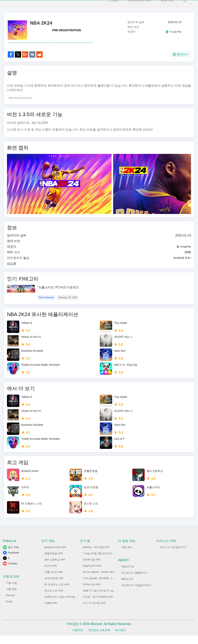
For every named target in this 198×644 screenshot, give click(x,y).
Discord (10, 604)
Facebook (13, 561)
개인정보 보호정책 (99, 639)
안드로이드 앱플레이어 (134, 581)
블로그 (108, 4)
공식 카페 (161, 4)
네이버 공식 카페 (134, 4)
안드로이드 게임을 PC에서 (136, 594)
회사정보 (120, 639)
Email (9, 610)
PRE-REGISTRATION (67, 30)
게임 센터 (127, 556)
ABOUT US (128, 575)
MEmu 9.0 (127, 588)
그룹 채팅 (11, 598)
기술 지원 (11, 591)
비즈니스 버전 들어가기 (173, 556)
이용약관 (78, 639)
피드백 (12, 272)
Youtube (12, 572)
